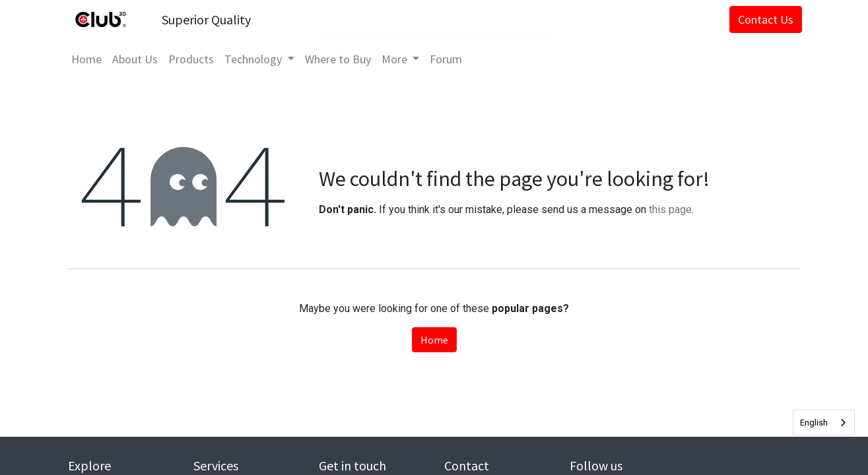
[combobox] (824, 423)
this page (670, 209)
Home (434, 340)
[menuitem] (88, 59)
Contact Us (764, 19)
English (814, 423)
